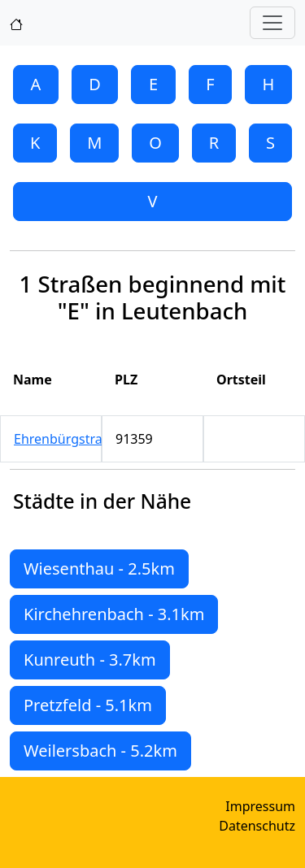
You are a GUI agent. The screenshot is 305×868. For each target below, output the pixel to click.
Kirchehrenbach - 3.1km (114, 614)
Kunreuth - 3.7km (90, 660)
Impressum (260, 806)
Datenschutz (257, 826)
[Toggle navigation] (272, 23)
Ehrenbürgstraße (66, 439)
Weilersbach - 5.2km (100, 751)
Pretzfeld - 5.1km (88, 705)
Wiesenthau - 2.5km (99, 569)
